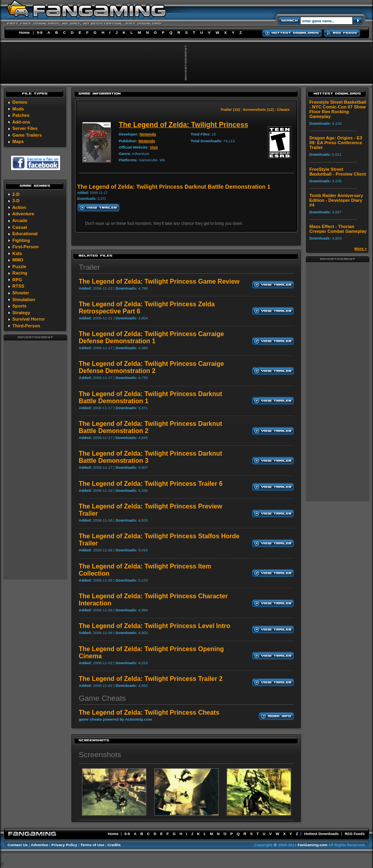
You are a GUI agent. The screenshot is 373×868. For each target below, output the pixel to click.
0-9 (40, 32)
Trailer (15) (230, 109)
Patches (21, 115)
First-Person (25, 247)
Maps (18, 141)
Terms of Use (92, 845)
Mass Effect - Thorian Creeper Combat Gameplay (338, 229)
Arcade (20, 220)
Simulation (24, 300)
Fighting (21, 240)
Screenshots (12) (258, 109)
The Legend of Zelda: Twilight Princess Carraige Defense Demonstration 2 (151, 367)
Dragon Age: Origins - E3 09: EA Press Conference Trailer (336, 143)
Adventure (23, 214)
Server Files (25, 128)
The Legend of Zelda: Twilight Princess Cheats (149, 712)
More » (360, 248)
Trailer (89, 267)
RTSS (18, 286)
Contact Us (18, 845)
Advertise (39, 845)
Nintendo (148, 134)
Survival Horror (28, 319)
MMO (18, 260)
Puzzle (19, 267)
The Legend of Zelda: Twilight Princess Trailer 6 (151, 484)
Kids (17, 253)
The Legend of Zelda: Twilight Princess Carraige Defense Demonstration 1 (151, 337)
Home (24, 32)
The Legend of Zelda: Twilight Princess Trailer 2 (151, 679)
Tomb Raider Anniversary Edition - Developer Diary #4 (336, 200)
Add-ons (21, 122)
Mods (18, 109)
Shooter (21, 293)
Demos (20, 102)
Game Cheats (102, 698)
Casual (20, 227)
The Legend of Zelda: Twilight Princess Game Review (159, 281)
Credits (114, 845)
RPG (17, 280)
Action (19, 207)
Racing (20, 273)
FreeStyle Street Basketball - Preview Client (338, 172)
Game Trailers (27, 135)
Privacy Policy (64, 845)
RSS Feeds (355, 834)
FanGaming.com (312, 845)
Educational (25, 234)
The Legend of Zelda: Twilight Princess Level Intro (154, 626)
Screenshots (100, 755)
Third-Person (26, 326)
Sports (19, 306)
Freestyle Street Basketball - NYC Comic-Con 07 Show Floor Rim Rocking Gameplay (338, 109)
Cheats (283, 109)
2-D (16, 194)
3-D (16, 201)
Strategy (21, 313)
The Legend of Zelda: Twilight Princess (184, 125)
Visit (153, 147)
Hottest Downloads (322, 834)
